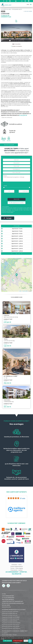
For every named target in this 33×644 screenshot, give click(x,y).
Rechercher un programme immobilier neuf (13, 617)
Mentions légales (10, 212)
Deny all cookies (18, 641)
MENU (29, 4)
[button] (3, 33)
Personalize (27, 641)
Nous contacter (6, 621)
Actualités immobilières (8, 611)
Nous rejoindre (6, 619)
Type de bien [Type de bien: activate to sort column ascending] (7, 226)
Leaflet (20, 304)
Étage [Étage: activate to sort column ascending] (29, 226)
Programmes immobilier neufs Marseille (11, 632)
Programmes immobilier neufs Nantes (10, 625)
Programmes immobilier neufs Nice (10, 634)
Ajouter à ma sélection (17, 46)
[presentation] (16, 196)
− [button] (3, 275)
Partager (8, 218)
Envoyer (17, 199)
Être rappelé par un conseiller (17, 203)
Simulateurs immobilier (8, 613)
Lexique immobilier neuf (8, 609)
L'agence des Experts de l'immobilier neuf (12, 615)
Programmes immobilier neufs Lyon (10, 629)
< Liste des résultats (28, 11)
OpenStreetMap (25, 304)
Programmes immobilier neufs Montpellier (11, 636)
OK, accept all (7, 641)
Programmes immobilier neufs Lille (10, 627)
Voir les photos (17, 44)
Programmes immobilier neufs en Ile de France (14, 623)
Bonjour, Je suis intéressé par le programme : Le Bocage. (16, 178)
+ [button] (3, 273)
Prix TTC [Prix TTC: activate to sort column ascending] (23, 226)
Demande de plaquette (9, 145)
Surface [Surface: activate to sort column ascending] (17, 226)
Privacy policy (17, 643)
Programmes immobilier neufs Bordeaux (11, 631)
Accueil (4, 607)
